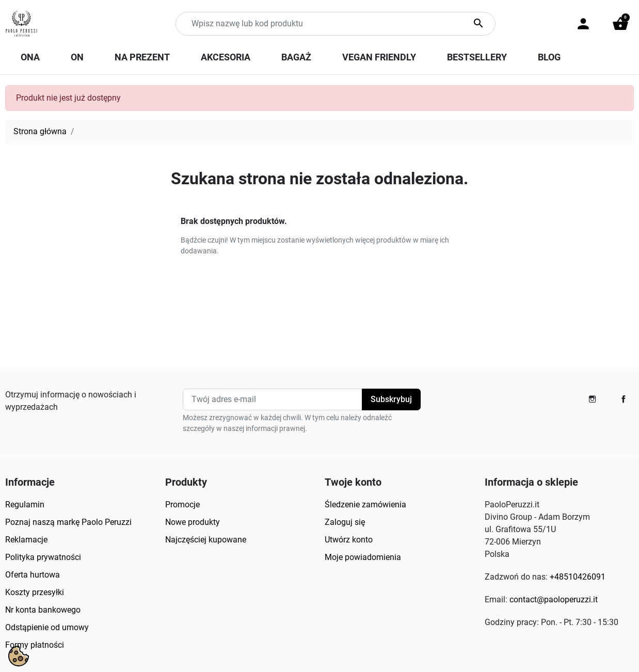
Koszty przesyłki (35, 592)
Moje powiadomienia (363, 557)
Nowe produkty (193, 522)
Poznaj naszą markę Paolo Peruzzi (68, 522)
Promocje (182, 505)
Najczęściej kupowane (206, 540)
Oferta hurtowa (33, 575)
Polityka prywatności (43, 557)
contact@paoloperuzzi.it (554, 599)
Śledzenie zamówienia (365, 505)
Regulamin (25, 505)
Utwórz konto (349, 540)
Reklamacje (26, 540)
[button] (620, 24)
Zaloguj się (345, 522)
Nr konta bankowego (43, 610)
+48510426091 (578, 577)
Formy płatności (35, 645)
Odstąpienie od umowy (47, 627)
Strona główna (40, 131)
